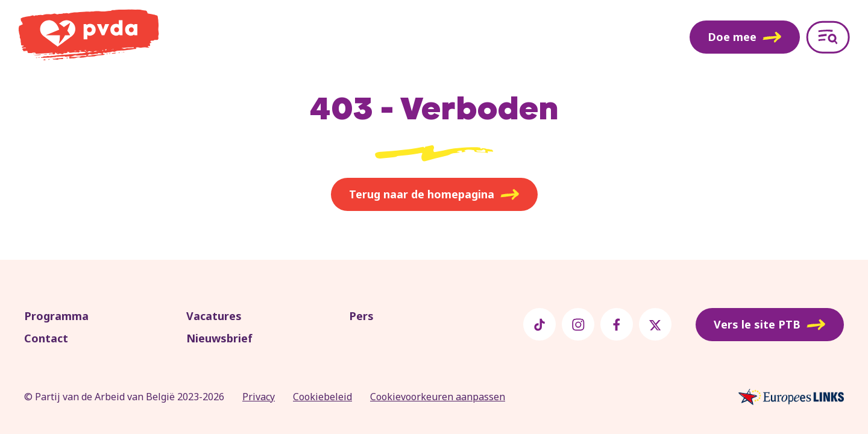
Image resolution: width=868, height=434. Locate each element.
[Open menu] (828, 37)
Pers (361, 316)
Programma (56, 316)
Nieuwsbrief (219, 338)
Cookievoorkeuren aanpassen (438, 397)
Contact (46, 338)
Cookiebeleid (322, 397)
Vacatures (214, 316)
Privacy (259, 397)
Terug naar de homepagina (434, 195)
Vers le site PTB (770, 325)
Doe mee (745, 37)
